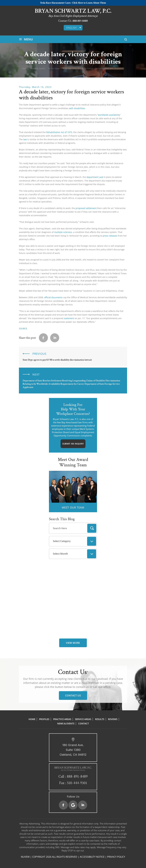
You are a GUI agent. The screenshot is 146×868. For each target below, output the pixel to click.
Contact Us (73, 696)
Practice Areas (62, 719)
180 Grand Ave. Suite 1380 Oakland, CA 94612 (73, 750)
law (25, 139)
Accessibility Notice (92, 857)
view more (73, 643)
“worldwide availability (109, 115)
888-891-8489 (80, 21)
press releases (110, 236)
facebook (43, 338)
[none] (73, 28)
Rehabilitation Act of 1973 (59, 132)
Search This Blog (62, 519)
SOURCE (23, 328)
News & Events (66, 723)
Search (92, 528)
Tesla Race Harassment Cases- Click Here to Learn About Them (73, 3)
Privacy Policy (116, 857)
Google (73, 805)
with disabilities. (77, 108)
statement (69, 318)
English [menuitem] (72, 28)
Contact (84, 723)
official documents (53, 297)
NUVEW (25, 857)
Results (100, 719)
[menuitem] (73, 28)
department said (95, 177)
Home (32, 719)
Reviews (113, 719)
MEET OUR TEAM (73, 507)
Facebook (63, 805)
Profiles (44, 719)
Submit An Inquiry (73, 444)
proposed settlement (86, 208)
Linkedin (55, 338)
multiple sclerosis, (63, 232)
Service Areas (83, 719)
